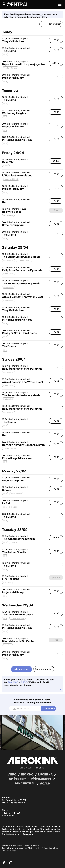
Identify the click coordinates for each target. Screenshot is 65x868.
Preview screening (17, 618)
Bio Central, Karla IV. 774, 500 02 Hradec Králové (14, 801)
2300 (24, 682)
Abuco (14, 845)
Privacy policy (36, 848)
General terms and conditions (15, 848)
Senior (6, 166)
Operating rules (50, 848)
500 (10, 682)
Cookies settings (9, 850)
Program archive (44, 669)
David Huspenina (32, 845)
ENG (5, 55)
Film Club (14, 507)
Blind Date (7, 645)
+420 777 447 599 (11, 813)
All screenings (21, 669)
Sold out (56, 578)
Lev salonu (7, 583)
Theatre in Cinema (10, 68)
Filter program (51, 24)
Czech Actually (16, 494)
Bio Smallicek (8, 260)
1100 (16, 682)
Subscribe (50, 708)
